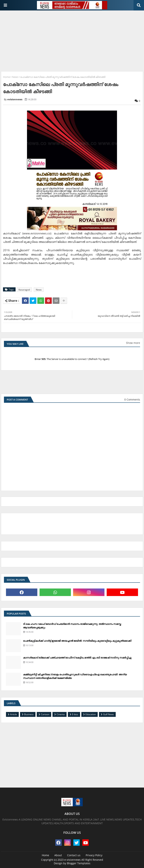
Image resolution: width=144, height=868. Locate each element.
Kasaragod (24, 290)
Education (91, 714)
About (58, 855)
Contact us (74, 855)
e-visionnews (72, 860)
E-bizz (75, 714)
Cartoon (45, 714)
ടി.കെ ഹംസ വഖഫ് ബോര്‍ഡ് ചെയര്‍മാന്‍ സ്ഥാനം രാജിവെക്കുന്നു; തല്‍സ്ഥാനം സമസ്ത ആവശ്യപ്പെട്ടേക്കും (72, 626)
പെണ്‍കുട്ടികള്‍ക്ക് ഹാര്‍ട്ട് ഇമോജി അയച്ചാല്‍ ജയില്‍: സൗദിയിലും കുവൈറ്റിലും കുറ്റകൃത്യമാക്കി (77, 641)
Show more (133, 343)
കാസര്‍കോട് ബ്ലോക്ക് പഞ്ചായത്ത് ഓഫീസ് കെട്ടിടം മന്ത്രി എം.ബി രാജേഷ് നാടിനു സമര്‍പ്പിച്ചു (77, 658)
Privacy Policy (94, 855)
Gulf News (108, 714)
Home (6, 77)
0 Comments (132, 399)
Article (13, 714)
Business (29, 714)
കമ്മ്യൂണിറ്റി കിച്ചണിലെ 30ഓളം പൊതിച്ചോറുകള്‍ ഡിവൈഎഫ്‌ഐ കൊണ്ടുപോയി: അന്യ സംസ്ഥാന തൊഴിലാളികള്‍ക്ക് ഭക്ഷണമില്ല (75, 676)
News (15, 77)
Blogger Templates (79, 863)
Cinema (61, 714)
